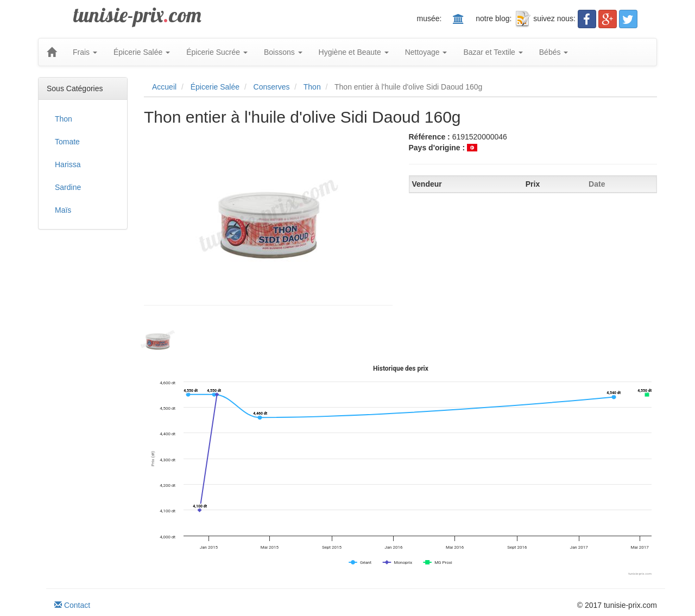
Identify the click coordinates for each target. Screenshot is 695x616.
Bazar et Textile (493, 52)
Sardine (68, 187)
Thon (64, 119)
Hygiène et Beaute (354, 52)
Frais (85, 52)
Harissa (68, 164)
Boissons (283, 52)
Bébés (554, 52)
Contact (72, 605)
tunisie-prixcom (137, 15)
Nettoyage (426, 52)
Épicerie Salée (142, 52)
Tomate (67, 142)
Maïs (63, 210)
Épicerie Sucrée (217, 52)
